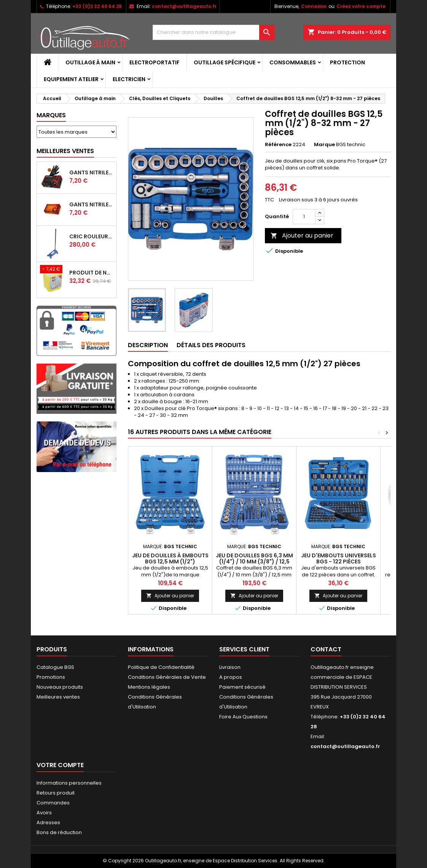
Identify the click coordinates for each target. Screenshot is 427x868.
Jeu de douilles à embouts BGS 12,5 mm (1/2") (170, 558)
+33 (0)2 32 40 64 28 (97, 6)
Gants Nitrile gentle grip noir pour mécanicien (91, 172)
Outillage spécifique (225, 62)
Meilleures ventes (58, 697)
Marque (324, 145)
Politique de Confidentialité (161, 667)
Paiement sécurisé (242, 687)
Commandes (53, 803)
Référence (278, 145)
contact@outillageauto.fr (184, 6)
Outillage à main (90, 62)
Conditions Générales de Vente (167, 677)
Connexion (314, 6)
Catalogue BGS (55, 667)
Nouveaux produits (60, 687)
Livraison (230, 667)
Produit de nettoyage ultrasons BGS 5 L (91, 273)
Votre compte (60, 765)
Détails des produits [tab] (211, 345)
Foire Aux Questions (243, 717)
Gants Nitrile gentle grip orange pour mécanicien (91, 204)
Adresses (48, 823)
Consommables (293, 62)
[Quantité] (304, 217)
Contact (326, 649)
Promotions (51, 677)
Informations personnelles (69, 783)
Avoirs (44, 813)
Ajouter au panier (302, 235)
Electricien (129, 79)
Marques (51, 115)
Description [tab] (148, 345)
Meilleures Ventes (65, 151)
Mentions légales (149, 687)
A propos (231, 677)
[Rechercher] (213, 32)
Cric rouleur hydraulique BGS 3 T (91, 236)
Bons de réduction (59, 832)
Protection (347, 62)
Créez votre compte (361, 6)
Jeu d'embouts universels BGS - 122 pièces (339, 558)
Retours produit (56, 793)
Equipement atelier (71, 79)
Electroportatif (155, 62)
